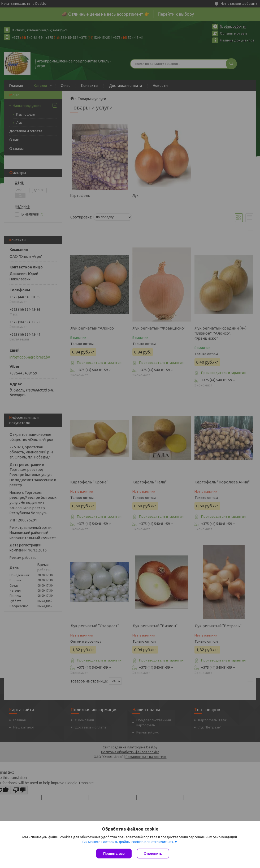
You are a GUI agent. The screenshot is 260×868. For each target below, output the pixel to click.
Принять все (114, 854)
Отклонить (153, 854)
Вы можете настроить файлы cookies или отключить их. (128, 842)
